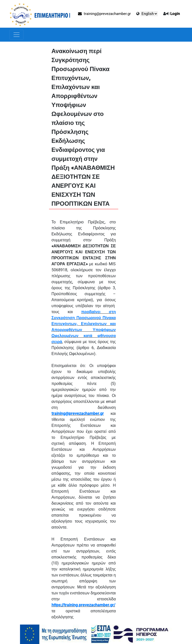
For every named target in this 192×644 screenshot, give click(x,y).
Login (175, 14)
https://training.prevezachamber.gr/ (83, 605)
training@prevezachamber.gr (104, 14)
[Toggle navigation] (16, 35)
